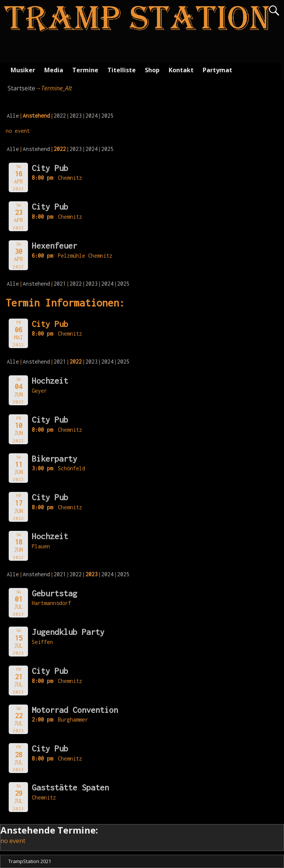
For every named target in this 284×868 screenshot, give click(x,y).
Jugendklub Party (68, 632)
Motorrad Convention (75, 710)
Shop (152, 70)
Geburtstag (54, 593)
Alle (13, 116)
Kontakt (181, 70)
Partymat (217, 70)
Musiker (23, 70)
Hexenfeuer (54, 246)
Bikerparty (54, 459)
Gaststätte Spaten (70, 787)
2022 (60, 116)
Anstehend (36, 149)
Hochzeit (50, 381)
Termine (85, 70)
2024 (92, 116)
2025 (107, 116)
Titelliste (122, 70)
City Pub (50, 168)
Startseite (21, 88)
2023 (76, 116)
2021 (60, 284)
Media (54, 70)
